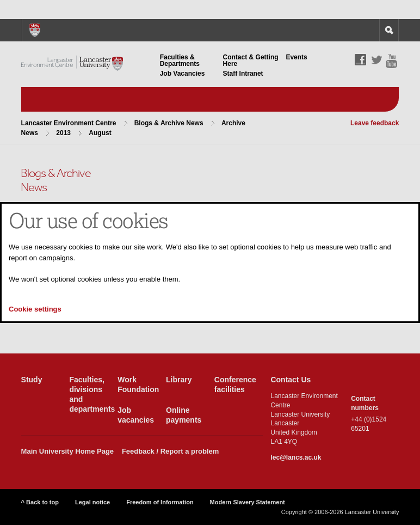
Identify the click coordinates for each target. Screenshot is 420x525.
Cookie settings (35, 309)
